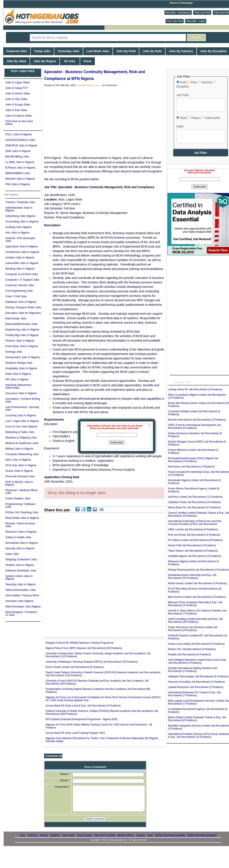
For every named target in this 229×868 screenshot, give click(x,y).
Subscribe (117, 442)
